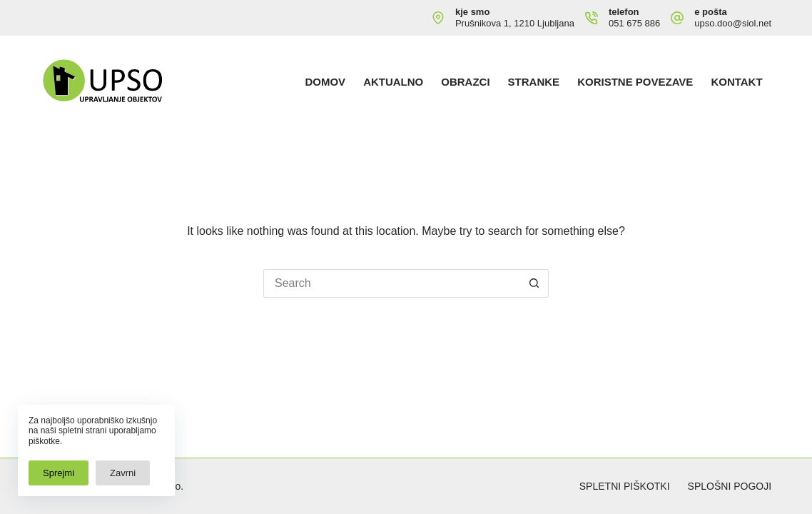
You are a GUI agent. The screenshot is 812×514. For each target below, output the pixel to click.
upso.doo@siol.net (733, 23)
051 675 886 (634, 23)
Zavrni (123, 473)
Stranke (534, 82)
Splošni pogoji (730, 486)
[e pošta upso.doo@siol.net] (677, 18)
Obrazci (465, 82)
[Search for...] (392, 283)
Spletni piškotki (625, 486)
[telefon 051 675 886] (592, 18)
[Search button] (534, 283)
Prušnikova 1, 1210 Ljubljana (515, 23)
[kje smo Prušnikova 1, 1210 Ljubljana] (438, 18)
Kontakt (736, 82)
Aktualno (393, 82)
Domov (325, 82)
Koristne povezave (635, 82)
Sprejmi (59, 473)
